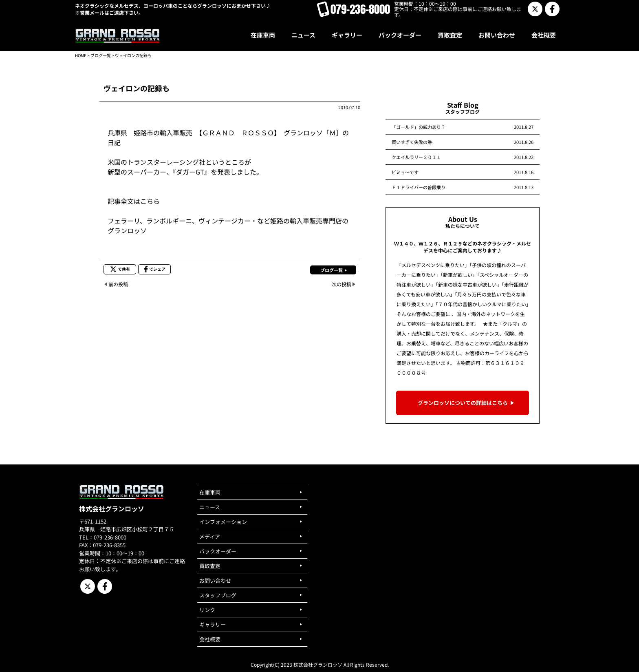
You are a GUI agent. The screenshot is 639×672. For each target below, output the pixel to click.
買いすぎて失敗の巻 (412, 142)
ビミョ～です (405, 172)
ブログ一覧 (101, 55)
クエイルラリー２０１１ (416, 157)
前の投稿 (118, 284)
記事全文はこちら (134, 201)
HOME (81, 55)
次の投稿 (342, 284)
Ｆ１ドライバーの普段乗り (419, 187)
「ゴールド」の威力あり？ (419, 127)
